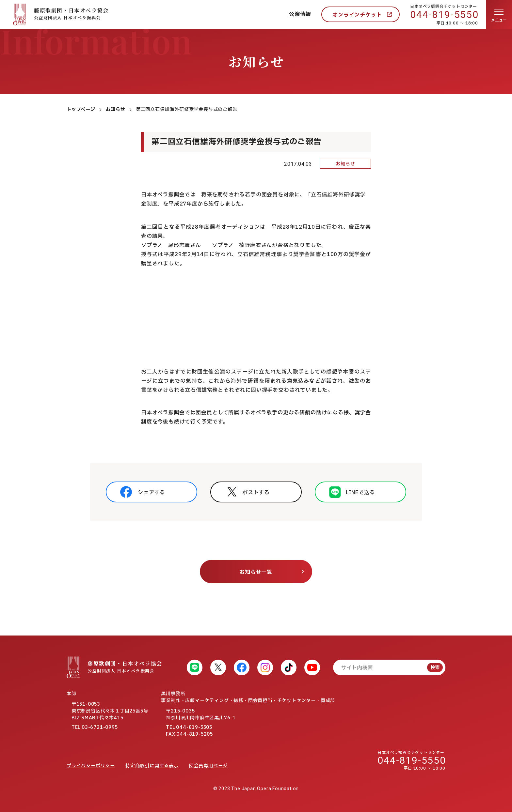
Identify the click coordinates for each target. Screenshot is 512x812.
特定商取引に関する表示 (152, 766)
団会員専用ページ (208, 766)
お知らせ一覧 (256, 572)
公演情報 (300, 14)
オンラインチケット (357, 15)
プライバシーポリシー (91, 766)
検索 (435, 668)
